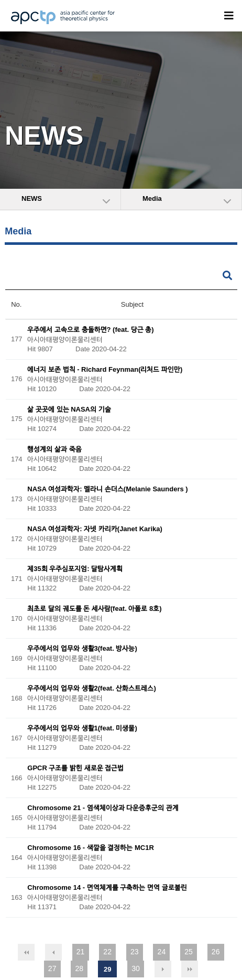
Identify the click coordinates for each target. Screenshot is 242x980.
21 (81, 952)
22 (107, 952)
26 (216, 952)
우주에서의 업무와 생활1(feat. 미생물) (82, 729)
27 (52, 968)
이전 (53, 952)
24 (162, 952)
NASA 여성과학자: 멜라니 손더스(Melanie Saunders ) (107, 489)
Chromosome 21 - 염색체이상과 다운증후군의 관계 (103, 808)
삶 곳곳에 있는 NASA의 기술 (69, 410)
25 (189, 952)
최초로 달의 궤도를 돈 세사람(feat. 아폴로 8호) (94, 609)
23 (135, 952)
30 (136, 968)
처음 (26, 952)
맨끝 (190, 969)
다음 (163, 969)
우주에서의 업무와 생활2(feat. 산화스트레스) (91, 689)
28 (79, 968)
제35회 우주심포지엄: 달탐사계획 (75, 569)
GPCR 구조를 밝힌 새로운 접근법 (75, 768)
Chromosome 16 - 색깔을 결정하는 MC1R (90, 848)
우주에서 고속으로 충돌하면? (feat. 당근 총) (90, 330)
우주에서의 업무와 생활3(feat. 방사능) (82, 649)
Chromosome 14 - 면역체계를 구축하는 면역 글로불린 (107, 888)
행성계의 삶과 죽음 (54, 450)
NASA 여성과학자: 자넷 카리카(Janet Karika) (95, 529)
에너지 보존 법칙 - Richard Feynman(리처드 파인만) (105, 370)
